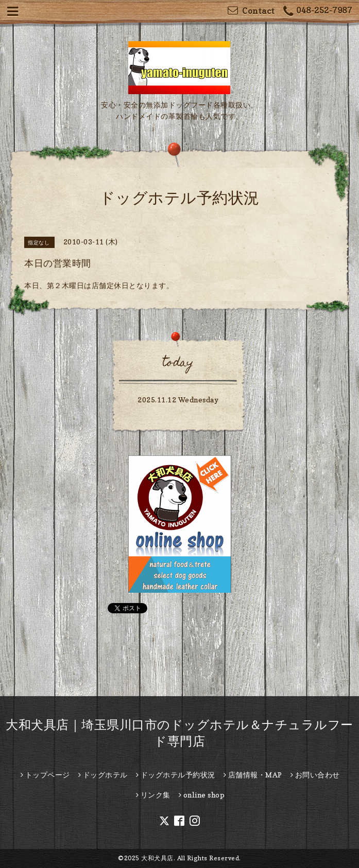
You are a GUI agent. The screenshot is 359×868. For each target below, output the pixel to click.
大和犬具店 (157, 858)
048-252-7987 (318, 12)
